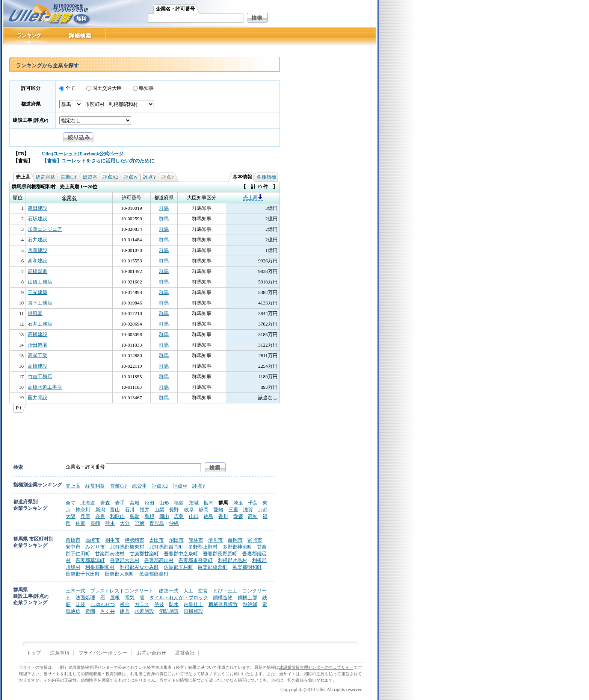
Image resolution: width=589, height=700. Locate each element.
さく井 (108, 611)
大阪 (71, 516)
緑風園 (35, 314)
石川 (130, 510)
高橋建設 (38, 335)
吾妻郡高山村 (159, 560)
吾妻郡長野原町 (220, 554)
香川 (223, 516)
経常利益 (45, 177)
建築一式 (169, 591)
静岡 (204, 510)
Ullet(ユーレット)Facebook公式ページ (83, 154)
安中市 (73, 547)
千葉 (253, 503)
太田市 (156, 540)
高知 (253, 516)
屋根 (115, 598)
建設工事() (30, 120)
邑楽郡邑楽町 (154, 574)
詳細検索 (81, 36)
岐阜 (189, 510)
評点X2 (110, 177)
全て (70, 88)
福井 (145, 510)
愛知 (218, 510)
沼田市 (176, 540)
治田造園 (38, 345)
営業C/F (69, 177)
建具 (125, 611)
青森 (105, 503)
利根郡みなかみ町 (139, 567)
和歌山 (117, 516)
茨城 (194, 503)
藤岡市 (235, 540)
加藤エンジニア (45, 229)
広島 (179, 516)
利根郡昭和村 (100, 567)
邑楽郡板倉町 (213, 567)
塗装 (159, 604)
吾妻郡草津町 (90, 560)
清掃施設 (193, 611)
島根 (150, 516)
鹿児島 (157, 523)
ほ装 (80, 604)
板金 (125, 604)
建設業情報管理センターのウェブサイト (316, 667)
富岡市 (255, 540)
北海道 (88, 503)
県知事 (146, 88)
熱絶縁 (250, 604)
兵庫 (85, 516)
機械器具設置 (223, 604)
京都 (263, 510)
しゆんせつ (103, 604)
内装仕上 (193, 604)
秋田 (150, 503)
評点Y (150, 177)
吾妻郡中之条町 (181, 554)
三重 (233, 510)
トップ (34, 653)
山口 (194, 516)
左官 (203, 591)
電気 (130, 598)
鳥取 (134, 516)
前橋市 (73, 540)
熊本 (110, 523)
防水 (174, 604)
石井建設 (38, 240)
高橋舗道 (38, 271)
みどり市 (95, 547)
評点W (131, 177)
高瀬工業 (38, 356)
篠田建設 (38, 208)
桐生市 (113, 540)
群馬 (164, 208)
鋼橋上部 (248, 598)
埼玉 (238, 503)
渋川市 (215, 540)
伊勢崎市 (134, 540)
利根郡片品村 (233, 560)
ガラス (142, 604)
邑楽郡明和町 (247, 567)
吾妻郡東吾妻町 (196, 560)
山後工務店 (40, 282)
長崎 (95, 523)
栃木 (208, 503)
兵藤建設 (38, 250)
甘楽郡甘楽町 (144, 554)
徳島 (208, 516)
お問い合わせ (151, 653)
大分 (125, 523)
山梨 (159, 510)
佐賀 (80, 523)
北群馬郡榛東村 (127, 547)
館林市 (196, 540)
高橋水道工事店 (45, 387)
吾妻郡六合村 (125, 560)
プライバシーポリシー (103, 653)
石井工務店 (40, 324)
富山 (115, 510)
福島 (179, 503)
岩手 (120, 503)
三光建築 (38, 292)
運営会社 (185, 653)
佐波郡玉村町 (178, 567)
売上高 (253, 198)
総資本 (90, 177)
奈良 (100, 516)
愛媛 (238, 516)
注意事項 (60, 653)
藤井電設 (38, 398)
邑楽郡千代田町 (83, 574)
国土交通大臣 (107, 88)
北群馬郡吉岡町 (166, 547)
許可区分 (31, 88)
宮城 (134, 503)
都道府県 (31, 104)
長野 (174, 510)
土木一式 (76, 591)
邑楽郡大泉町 (119, 574)
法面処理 (85, 598)
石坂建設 (38, 219)
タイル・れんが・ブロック (179, 598)
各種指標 (266, 177)
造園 (90, 611)
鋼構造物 (223, 598)
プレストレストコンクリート (122, 591)
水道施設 (144, 611)
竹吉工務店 (40, 377)
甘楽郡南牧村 (110, 554)
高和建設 (38, 261)
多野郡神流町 (237, 547)
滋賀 (248, 510)
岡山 (164, 516)
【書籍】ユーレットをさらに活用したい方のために (98, 161)
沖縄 (174, 523)
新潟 (100, 510)
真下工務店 (40, 303)
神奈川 (83, 510)
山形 (164, 503)
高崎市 (93, 540)
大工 (188, 591)
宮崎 (140, 523)
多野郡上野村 (203, 547)
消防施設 (169, 611)
